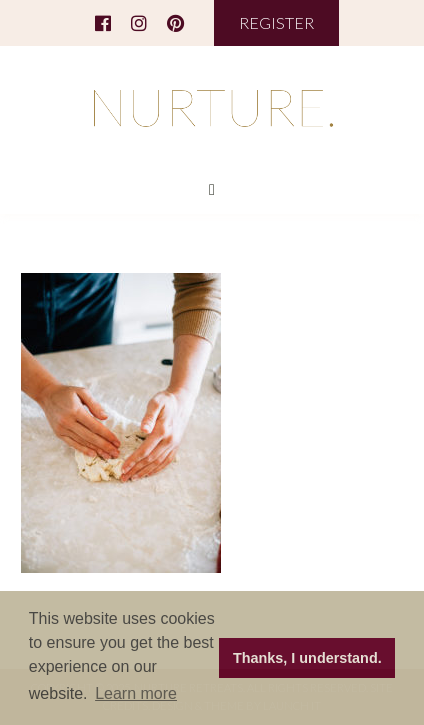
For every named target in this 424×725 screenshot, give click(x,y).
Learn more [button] (136, 693)
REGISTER (276, 22)
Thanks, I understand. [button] (307, 658)
